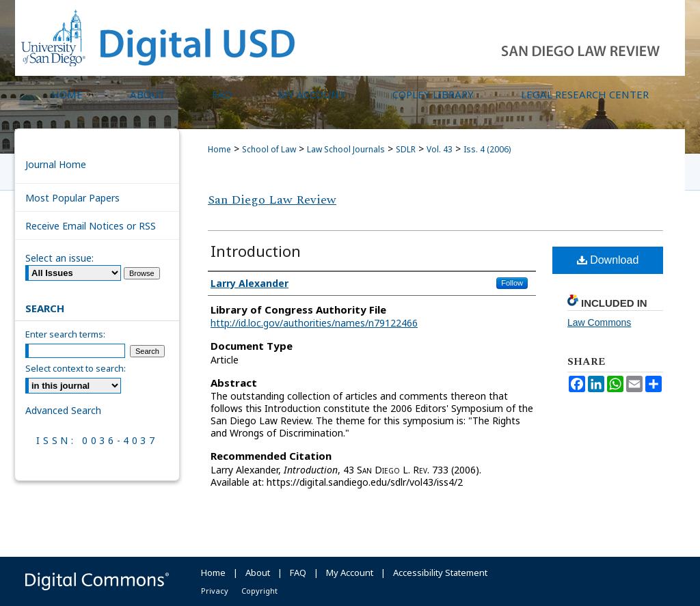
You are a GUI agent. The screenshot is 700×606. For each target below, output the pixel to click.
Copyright (259, 591)
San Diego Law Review (272, 200)
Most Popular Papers (72, 198)
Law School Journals (346, 149)
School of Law (269, 149)
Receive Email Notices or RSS (91, 226)
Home (219, 149)
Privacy (215, 591)
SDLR (406, 149)
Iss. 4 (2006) (487, 149)
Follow (512, 283)
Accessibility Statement (440, 573)
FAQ (298, 573)
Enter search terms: (65, 334)
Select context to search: (76, 368)
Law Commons (599, 322)
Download (608, 260)
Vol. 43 (440, 149)
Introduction (256, 251)
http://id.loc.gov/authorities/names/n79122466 (314, 323)
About (258, 573)
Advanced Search (63, 410)
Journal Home (56, 164)
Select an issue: (59, 258)
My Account (350, 573)
